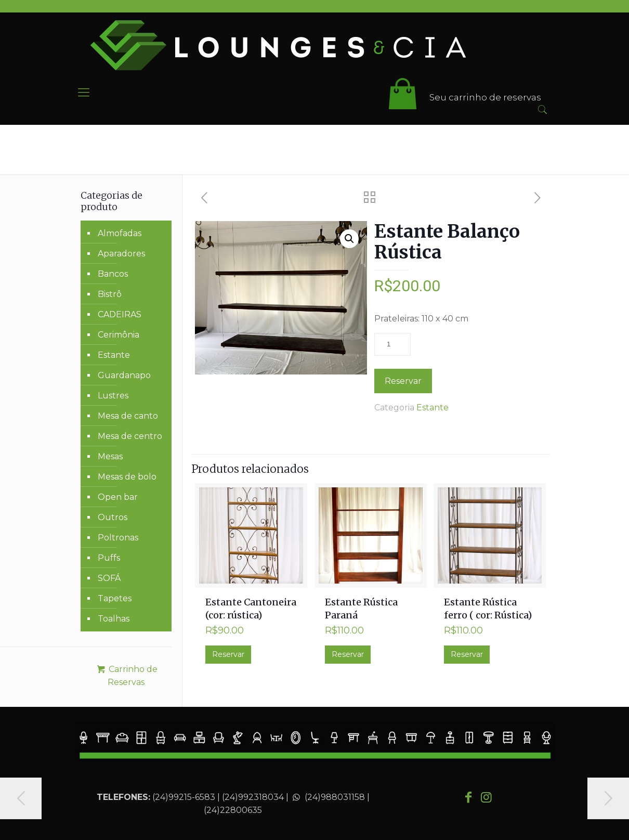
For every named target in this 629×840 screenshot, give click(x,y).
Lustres (113, 396)
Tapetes (115, 598)
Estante (433, 408)
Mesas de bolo (127, 477)
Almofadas (120, 233)
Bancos (113, 274)
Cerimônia (119, 335)
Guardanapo (124, 375)
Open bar (118, 497)
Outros (113, 517)
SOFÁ (109, 578)
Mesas (110, 456)
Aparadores (121, 254)
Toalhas (114, 619)
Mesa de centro (130, 436)
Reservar (403, 381)
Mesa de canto (128, 416)
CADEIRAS (120, 314)
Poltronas (118, 538)
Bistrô (110, 294)
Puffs (109, 558)
